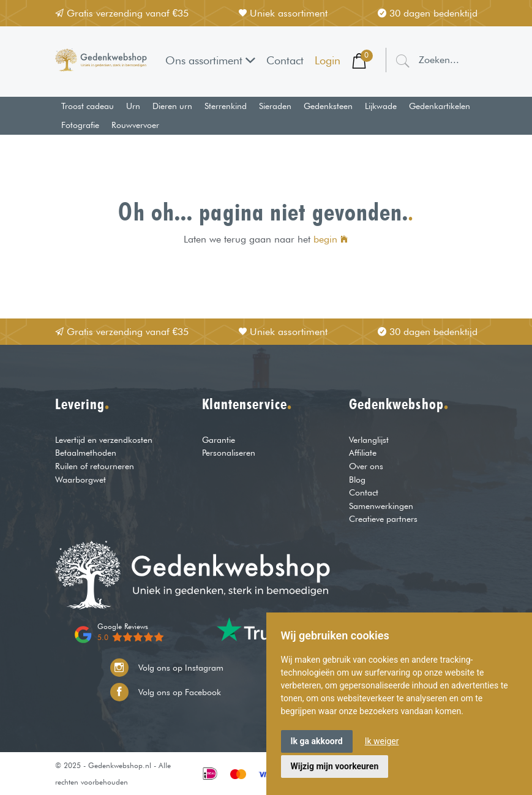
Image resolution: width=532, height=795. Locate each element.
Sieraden (275, 106)
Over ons (366, 466)
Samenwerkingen (381, 506)
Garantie (219, 439)
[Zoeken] (403, 60)
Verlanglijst (369, 439)
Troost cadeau (88, 106)
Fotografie (80, 125)
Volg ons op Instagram (167, 668)
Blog (357, 479)
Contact (285, 60)
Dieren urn (172, 106)
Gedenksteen (328, 106)
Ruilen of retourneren (95, 466)
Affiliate (363, 452)
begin (331, 239)
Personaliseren (229, 452)
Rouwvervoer (135, 125)
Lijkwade (381, 106)
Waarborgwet (81, 479)
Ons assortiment (210, 60)
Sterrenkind (226, 106)
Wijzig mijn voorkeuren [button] (335, 766)
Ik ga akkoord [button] (317, 741)
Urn (133, 106)
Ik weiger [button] (382, 741)
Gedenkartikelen (440, 106)
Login (328, 60)
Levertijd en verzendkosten (104, 439)
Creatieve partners (383, 518)
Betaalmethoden (86, 452)
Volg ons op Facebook (166, 692)
